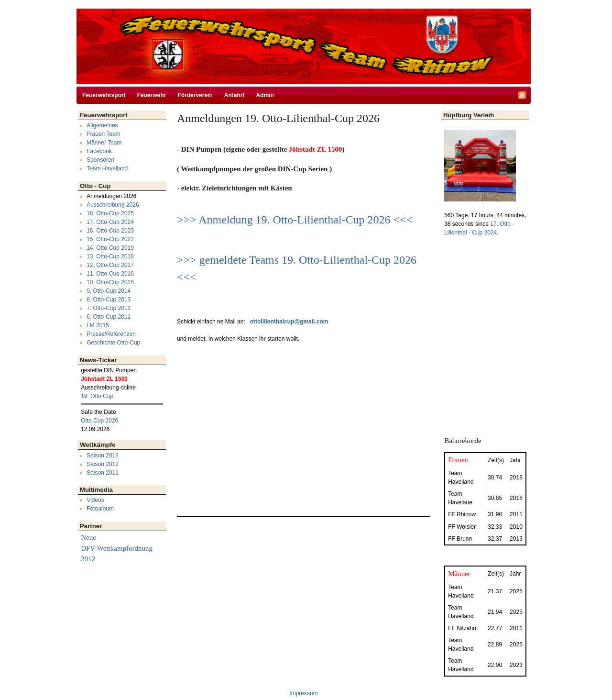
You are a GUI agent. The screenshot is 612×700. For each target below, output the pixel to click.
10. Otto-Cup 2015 (110, 282)
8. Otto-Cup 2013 (109, 300)
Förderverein (195, 95)
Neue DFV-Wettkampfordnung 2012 (117, 548)
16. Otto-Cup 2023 (110, 231)
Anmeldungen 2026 (111, 196)
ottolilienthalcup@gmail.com (289, 322)
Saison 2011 (103, 473)
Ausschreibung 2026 (113, 205)
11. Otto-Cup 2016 (110, 274)
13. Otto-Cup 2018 (110, 256)
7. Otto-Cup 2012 (109, 308)
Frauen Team (103, 134)
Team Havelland (107, 168)
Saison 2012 (103, 464)
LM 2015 (98, 325)
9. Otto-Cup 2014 (109, 291)
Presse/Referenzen (111, 334)
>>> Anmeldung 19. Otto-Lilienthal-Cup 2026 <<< (295, 220)
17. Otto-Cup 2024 (110, 222)
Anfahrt (235, 95)
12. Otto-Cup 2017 (110, 265)
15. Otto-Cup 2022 (110, 239)
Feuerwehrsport (104, 95)
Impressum (303, 693)
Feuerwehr (152, 95)
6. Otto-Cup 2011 (109, 317)
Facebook (99, 151)
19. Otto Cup (97, 396)
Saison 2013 (103, 456)
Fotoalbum (100, 509)
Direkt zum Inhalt (304, 4)
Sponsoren (100, 160)
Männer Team (104, 143)
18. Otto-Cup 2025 (110, 213)
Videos (95, 500)
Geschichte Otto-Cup (113, 343)
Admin (265, 95)
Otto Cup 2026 (99, 421)
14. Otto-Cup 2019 (110, 248)
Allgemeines (102, 125)
